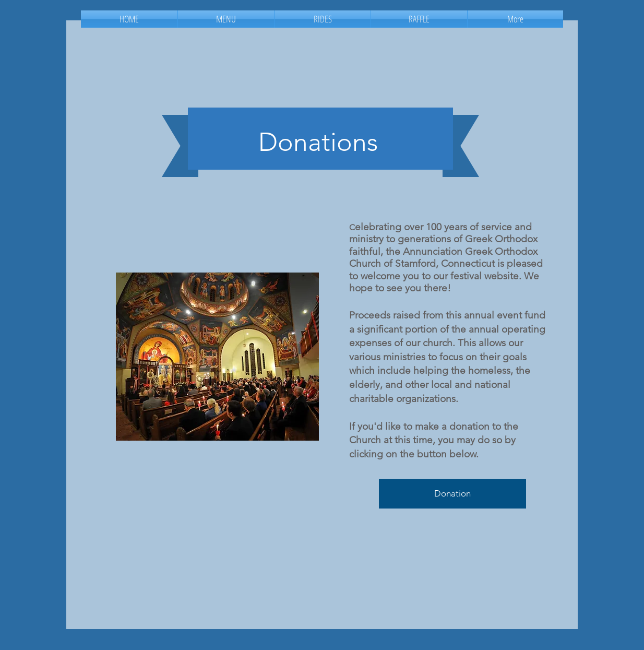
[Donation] (452, 494)
